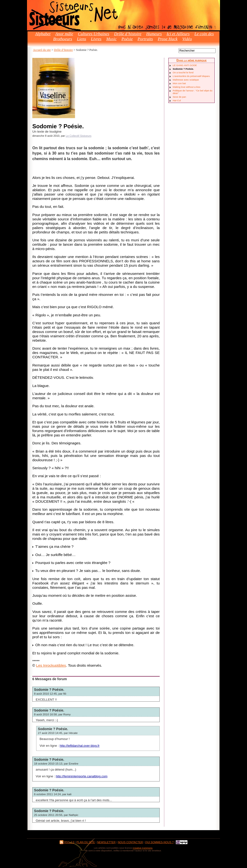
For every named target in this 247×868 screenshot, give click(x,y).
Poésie (127, 39)
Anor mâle (64, 34)
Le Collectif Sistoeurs (79, 136)
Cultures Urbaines (94, 34)
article (55, 821)
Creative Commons (143, 848)
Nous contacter (130, 842)
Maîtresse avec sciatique (186, 80)
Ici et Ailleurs (178, 34)
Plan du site (86, 842)
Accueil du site (42, 50)
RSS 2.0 (67, 842)
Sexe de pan (179, 97)
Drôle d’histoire (128, 34)
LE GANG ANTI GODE (185, 65)
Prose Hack (168, 39)
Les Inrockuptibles (51, 665)
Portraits (145, 39)
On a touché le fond (183, 72)
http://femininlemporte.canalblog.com (82, 776)
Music (111, 39)
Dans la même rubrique (191, 60)
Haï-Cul (177, 100)
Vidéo (187, 39)
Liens (82, 39)
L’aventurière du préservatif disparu (191, 76)
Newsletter (106, 842)
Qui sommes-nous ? (159, 842)
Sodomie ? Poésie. (49, 690)
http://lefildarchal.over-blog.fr (79, 746)
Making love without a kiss (186, 87)
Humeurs (154, 34)
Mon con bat (179, 83)
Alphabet (43, 34)
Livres (96, 39)
